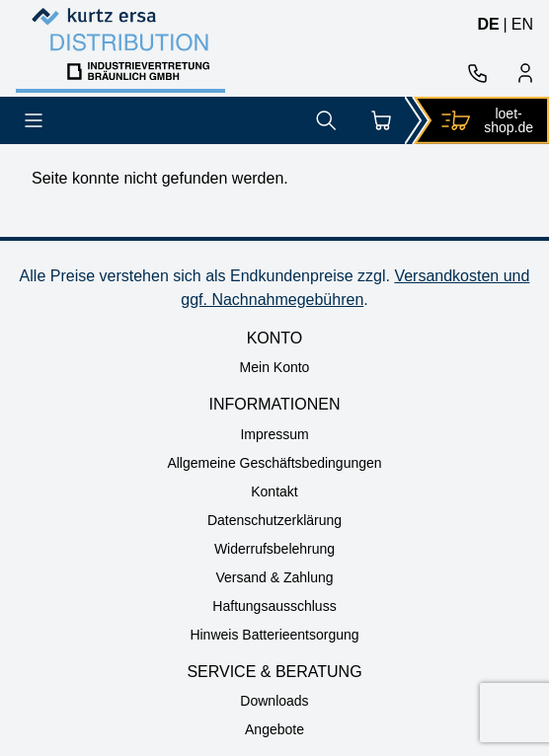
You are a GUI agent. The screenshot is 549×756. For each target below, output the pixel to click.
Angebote (274, 729)
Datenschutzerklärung (274, 520)
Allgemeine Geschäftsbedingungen (274, 463)
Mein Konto (275, 367)
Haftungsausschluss (274, 606)
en (522, 24)
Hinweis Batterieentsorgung (274, 635)
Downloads (274, 701)
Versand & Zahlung (274, 577)
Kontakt (274, 491)
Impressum (274, 434)
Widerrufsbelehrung (274, 549)
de (488, 24)
